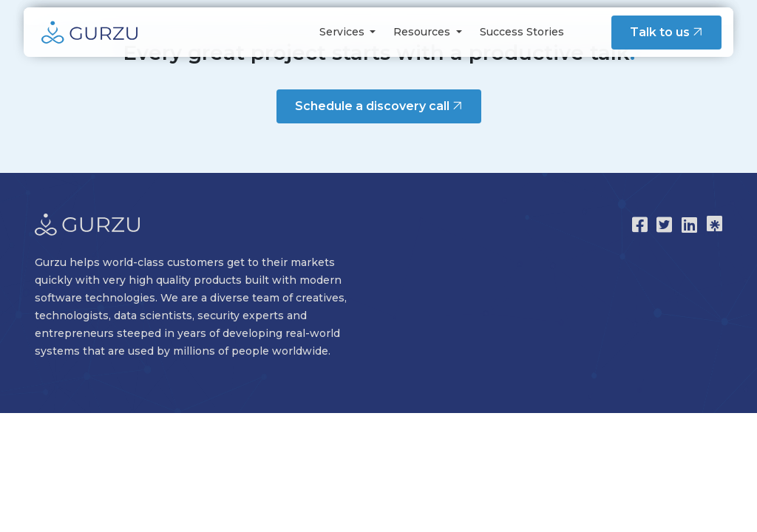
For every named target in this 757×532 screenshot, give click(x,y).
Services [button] (343, 32)
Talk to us (668, 31)
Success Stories (522, 32)
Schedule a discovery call (380, 105)
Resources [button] (423, 32)
